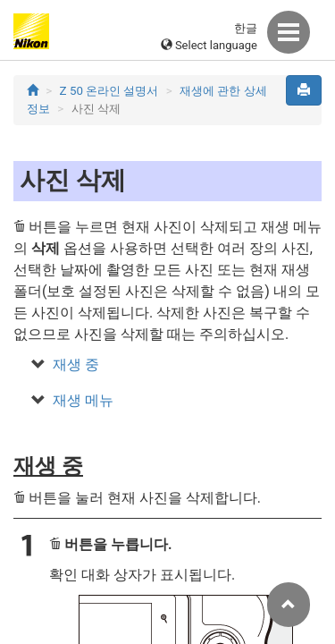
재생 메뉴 (83, 400)
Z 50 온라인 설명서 (109, 91)
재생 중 (76, 364)
